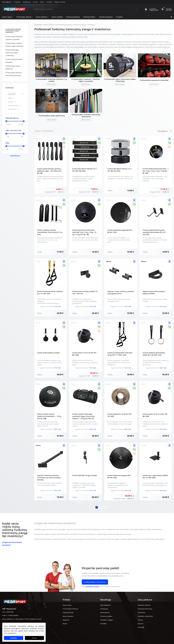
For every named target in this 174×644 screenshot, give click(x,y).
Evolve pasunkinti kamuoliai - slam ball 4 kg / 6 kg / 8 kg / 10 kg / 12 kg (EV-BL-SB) (84, 232)
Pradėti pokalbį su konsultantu (95, 582)
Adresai (140, 620)
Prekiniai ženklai (89, 17)
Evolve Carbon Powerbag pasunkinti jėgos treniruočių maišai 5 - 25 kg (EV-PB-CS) (83, 416)
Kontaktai (49, 2)
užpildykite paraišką (92, 586)
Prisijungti (153, 8)
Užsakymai (141, 612)
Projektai (119, 17)
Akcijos (42, 2)
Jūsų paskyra (145, 600)
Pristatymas (17, 2)
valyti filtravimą (15, 156)
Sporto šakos (8, 17)
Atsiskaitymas (27, 2)
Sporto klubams (42, 17)
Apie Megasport (7, 2)
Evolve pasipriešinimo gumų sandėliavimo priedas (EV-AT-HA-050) (154, 232)
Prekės (66, 600)
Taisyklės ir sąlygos (107, 620)
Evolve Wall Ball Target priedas (85, 475)
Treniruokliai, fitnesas (24, 17)
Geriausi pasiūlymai (73, 17)
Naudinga (106, 600)
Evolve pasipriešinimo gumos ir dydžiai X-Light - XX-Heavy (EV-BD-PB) (50, 171)
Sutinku (14, 638)
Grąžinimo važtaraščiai (145, 616)
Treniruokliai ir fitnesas (70, 609)
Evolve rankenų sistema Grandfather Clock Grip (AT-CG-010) (50, 232)
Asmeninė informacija (145, 609)
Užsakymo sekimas (60, 2)
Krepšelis (169, 8)
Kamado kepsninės (106, 17)
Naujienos (66, 620)
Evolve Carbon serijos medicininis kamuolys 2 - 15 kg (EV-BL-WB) (49, 416)
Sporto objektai (57, 17)
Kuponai (140, 624)
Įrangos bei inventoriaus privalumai (12, 544)
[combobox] (164, 131)
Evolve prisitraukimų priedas (48, 353)
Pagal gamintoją (68, 612)
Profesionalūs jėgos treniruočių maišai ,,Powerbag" (12, 53)
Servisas (35, 2)
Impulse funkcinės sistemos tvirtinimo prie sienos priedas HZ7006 (49, 478)
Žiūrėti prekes (51, 84)
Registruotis (154, 10)
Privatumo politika (106, 616)
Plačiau (110, 190)
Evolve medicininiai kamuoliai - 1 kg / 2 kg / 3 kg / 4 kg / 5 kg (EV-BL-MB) (156, 171)
